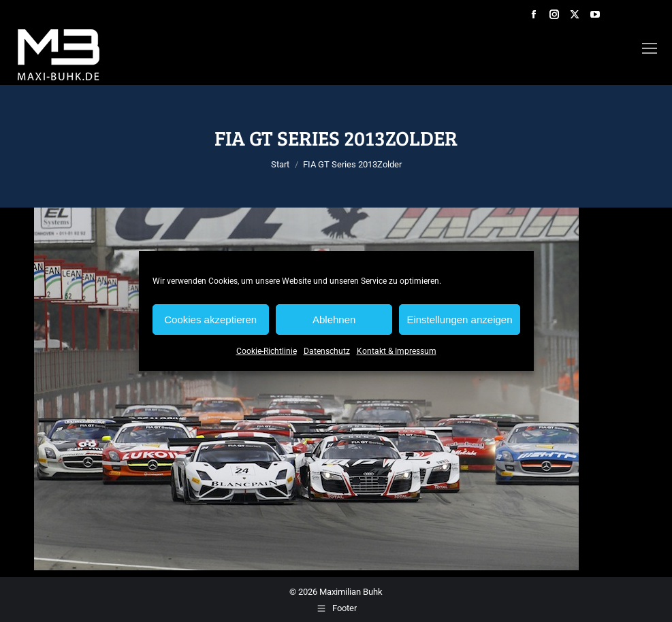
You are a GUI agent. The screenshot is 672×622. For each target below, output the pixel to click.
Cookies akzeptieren (210, 320)
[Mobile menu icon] (650, 48)
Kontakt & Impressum (397, 351)
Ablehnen (334, 320)
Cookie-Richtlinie (267, 351)
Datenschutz (327, 351)
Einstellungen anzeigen (459, 320)
